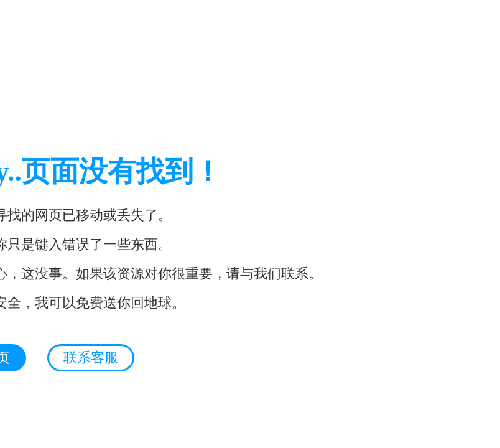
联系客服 (91, 357)
